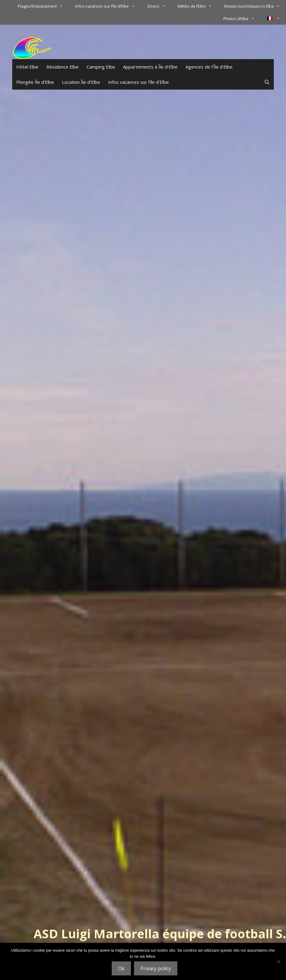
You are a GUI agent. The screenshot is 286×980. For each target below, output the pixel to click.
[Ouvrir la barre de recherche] (267, 82)
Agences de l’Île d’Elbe (209, 67)
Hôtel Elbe (27, 67)
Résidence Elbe (63, 67)
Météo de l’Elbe (198, 6)
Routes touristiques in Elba (255, 6)
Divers (159, 6)
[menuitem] (273, 18)
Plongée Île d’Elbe (35, 82)
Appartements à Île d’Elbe (150, 67)
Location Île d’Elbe (81, 82)
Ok (121, 968)
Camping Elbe (101, 67)
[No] (278, 961)
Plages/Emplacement (43, 6)
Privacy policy (156, 968)
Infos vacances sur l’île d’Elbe (108, 6)
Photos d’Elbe (242, 19)
